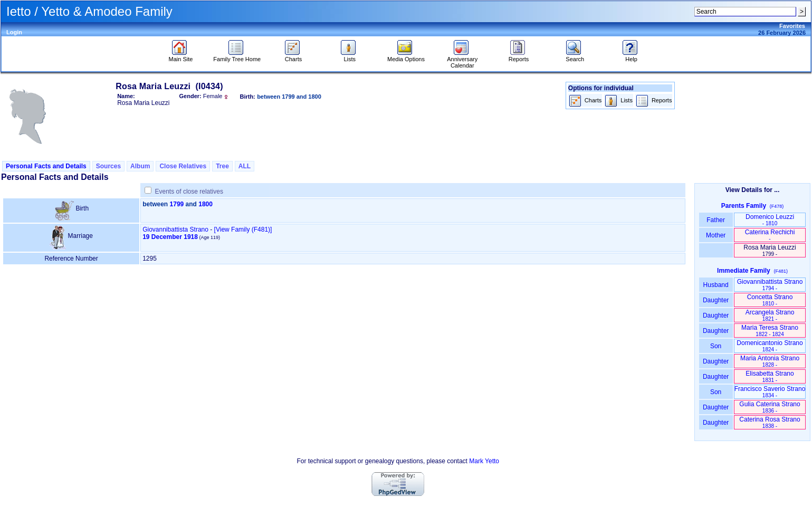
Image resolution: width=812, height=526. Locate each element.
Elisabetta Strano (770, 376)
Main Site (181, 56)
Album (140, 166)
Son (716, 346)
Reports (519, 56)
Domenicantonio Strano (770, 346)
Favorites (792, 26)
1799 (177, 204)
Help (631, 56)
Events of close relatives (189, 192)
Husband (716, 285)
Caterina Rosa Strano (770, 422)
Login (14, 32)
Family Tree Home (237, 56)
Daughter (716, 300)
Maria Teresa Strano (770, 331)
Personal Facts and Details (46, 166)
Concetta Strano (770, 300)
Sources (108, 166)
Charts (294, 56)
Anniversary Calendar (462, 60)
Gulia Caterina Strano (770, 407)
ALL (245, 166)
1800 (206, 204)
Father (716, 220)
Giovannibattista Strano (175, 229)
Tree (222, 166)
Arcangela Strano (770, 315)
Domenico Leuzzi (770, 220)
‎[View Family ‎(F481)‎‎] (243, 229)
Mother (716, 235)
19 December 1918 (170, 237)
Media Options (406, 56)
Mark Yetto (484, 461)
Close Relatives (183, 166)
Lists (350, 56)
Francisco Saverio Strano (770, 392)
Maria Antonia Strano (770, 361)
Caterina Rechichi (770, 235)
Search (575, 56)
